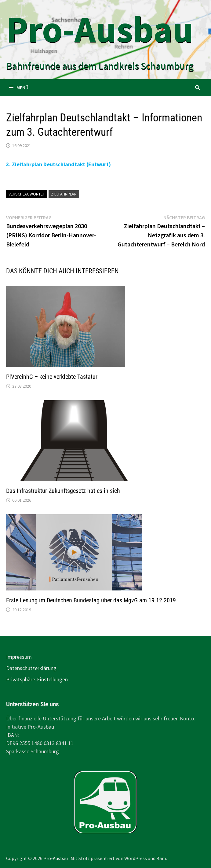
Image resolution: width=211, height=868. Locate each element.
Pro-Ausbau (100, 29)
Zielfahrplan (64, 194)
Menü (19, 88)
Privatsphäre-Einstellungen (37, 679)
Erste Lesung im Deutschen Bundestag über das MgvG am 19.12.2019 (91, 600)
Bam (161, 858)
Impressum (19, 657)
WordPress (136, 858)
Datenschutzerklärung (31, 668)
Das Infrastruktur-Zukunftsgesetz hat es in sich (63, 491)
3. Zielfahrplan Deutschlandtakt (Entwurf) (58, 164)
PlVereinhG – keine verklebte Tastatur (52, 377)
